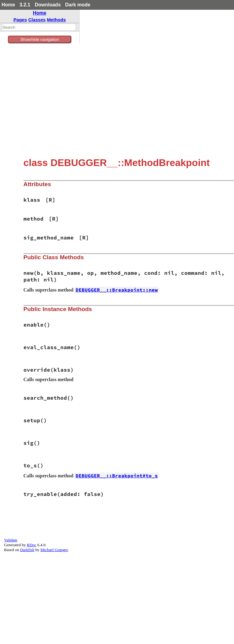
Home (8, 5)
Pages (20, 20)
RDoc (32, 545)
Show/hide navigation (40, 39)
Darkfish (27, 550)
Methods (56, 20)
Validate (11, 540)
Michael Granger (54, 550)
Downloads (48, 5)
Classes (37, 20)
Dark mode (78, 5)
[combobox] (39, 27)
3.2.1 (25, 5)
